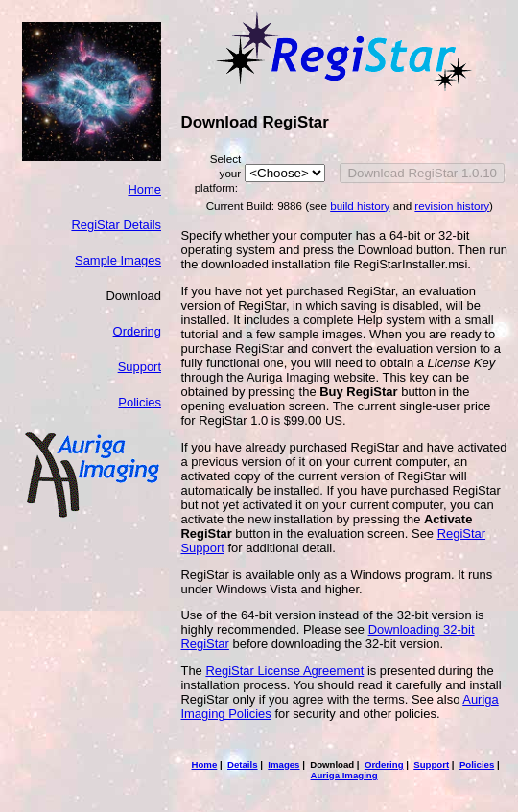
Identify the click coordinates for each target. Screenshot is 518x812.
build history (360, 206)
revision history (452, 206)
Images (283, 765)
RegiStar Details (116, 225)
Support (140, 367)
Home (144, 189)
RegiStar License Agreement (284, 671)
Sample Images (118, 260)
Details (243, 765)
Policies (140, 402)
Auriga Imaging (344, 775)
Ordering (137, 331)
